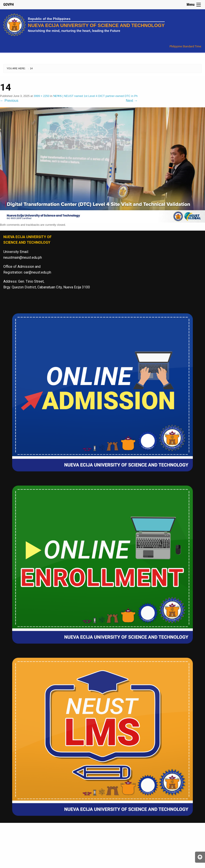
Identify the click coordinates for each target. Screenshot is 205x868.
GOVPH (9, 5)
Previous (9, 101)
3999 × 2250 (42, 96)
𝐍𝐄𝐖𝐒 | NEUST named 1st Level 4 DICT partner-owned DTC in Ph (95, 96)
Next (132, 101)
